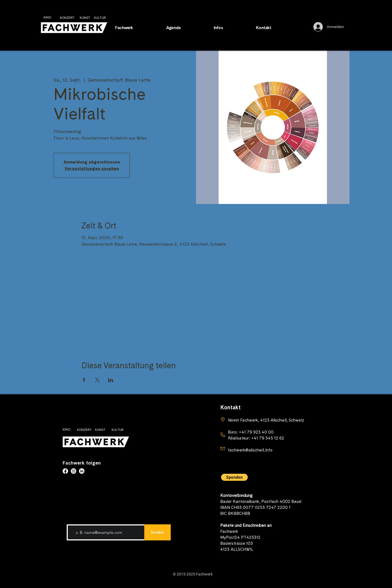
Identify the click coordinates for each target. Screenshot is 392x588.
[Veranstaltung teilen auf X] (97, 380)
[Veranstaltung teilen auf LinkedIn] (111, 380)
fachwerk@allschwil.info (250, 450)
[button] (231, 28)
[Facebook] (65, 471)
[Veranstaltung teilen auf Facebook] (84, 380)
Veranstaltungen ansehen (92, 168)
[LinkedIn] (82, 471)
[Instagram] (73, 471)
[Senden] (157, 532)
